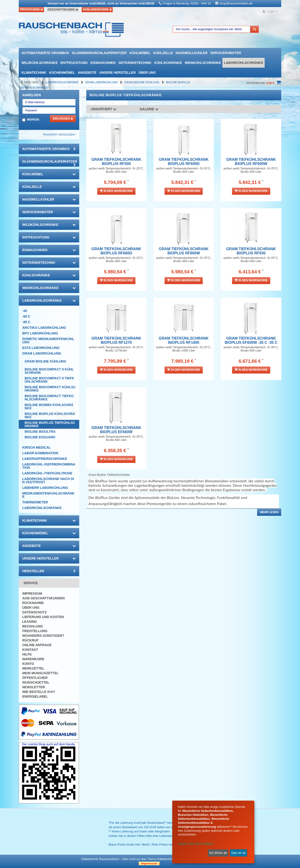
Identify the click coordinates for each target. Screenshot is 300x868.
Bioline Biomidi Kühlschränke (49, 407)
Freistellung (35, 631)
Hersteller (49, 571)
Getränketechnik (135, 63)
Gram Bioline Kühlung (142, 82)
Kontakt (30, 650)
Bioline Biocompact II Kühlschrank (49, 371)
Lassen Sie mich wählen (196, 844)
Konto (28, 664)
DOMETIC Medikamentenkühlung (48, 341)
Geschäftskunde (63, 10)
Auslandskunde (97, 10)
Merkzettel (33, 668)
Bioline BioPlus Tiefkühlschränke (50, 424)
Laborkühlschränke (244, 63)
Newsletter (34, 687)
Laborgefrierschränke (45, 459)
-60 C (26, 316)
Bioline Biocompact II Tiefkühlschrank (49, 380)
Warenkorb (33, 659)
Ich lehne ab (218, 853)
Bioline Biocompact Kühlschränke (50, 389)
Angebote (87, 73)
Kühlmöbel (140, 53)
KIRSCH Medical (36, 447)
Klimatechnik (34, 73)
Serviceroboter (226, 53)
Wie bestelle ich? (39, 692)
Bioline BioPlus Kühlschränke (50, 415)
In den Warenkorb (116, 191)
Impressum (32, 593)
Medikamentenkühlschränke (48, 495)
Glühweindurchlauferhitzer (99, 53)
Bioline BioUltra (40, 432)
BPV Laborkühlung (40, 333)
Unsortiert (104, 109)
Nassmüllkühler (191, 53)
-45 (25, 311)
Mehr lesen (269, 512)
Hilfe (27, 654)
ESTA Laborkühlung (41, 348)
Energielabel (35, 696)
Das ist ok (238, 853)
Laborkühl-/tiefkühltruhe (47, 473)
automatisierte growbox (45, 53)
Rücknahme (33, 603)
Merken (33, 120)
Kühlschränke (168, 63)
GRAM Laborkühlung (102, 82)
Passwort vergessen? (59, 135)
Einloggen (63, 119)
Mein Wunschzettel (40, 673)
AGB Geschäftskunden (43, 598)
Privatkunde (31, 10)
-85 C (26, 322)
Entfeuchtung (74, 63)
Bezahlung (33, 626)
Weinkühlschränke (203, 63)
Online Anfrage (37, 645)
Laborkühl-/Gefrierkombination (49, 466)
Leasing (30, 622)
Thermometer (35, 502)
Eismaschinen (103, 63)
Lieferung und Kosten (43, 617)
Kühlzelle (163, 53)
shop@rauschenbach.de (236, 3)
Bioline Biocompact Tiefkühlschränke (49, 398)
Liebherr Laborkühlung (45, 488)
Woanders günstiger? (43, 636)
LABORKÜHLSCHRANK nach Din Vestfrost (48, 480)
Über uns (147, 73)
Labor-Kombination (40, 453)
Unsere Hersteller (117, 73)
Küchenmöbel (62, 73)
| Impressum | (149, 863)
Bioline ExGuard (40, 437)
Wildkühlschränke (40, 63)
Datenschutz (34, 612)
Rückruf (30, 640)
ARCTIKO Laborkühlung (44, 328)
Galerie (149, 109)
